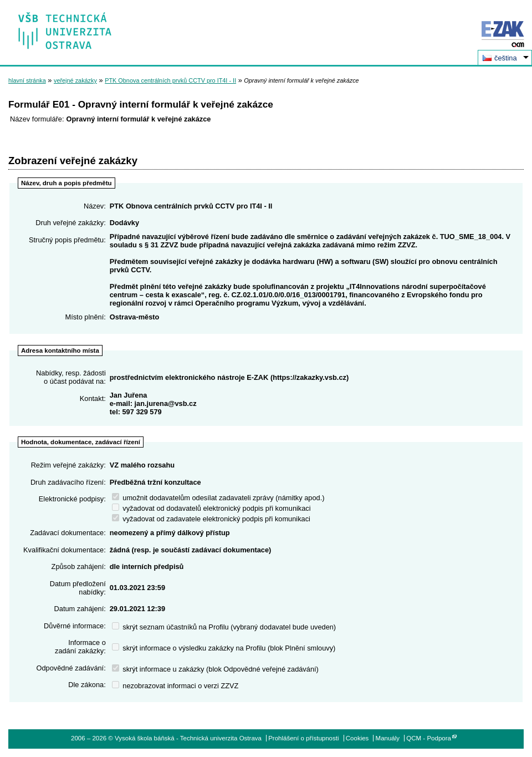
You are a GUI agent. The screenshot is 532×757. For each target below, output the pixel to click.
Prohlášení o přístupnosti (303, 738)
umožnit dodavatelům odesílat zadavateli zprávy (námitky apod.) (218, 498)
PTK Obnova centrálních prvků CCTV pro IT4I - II (170, 80)
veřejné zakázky (75, 80)
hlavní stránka (27, 80)
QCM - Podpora (429, 738)
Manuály (388, 738)
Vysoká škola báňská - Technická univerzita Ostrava (65, 27)
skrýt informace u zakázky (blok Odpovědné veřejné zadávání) (215, 669)
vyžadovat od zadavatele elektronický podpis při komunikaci (211, 519)
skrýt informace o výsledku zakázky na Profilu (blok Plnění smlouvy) (224, 648)
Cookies (357, 738)
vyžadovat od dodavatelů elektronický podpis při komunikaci (211, 508)
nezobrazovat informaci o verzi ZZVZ (175, 686)
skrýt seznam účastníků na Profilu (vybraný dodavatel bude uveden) (224, 627)
